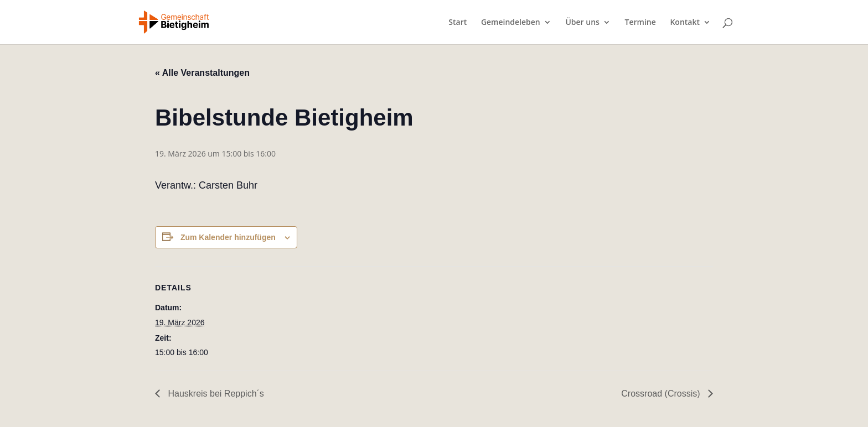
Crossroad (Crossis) (662, 394)
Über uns (582, 23)
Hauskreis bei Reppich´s (215, 394)
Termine (640, 23)
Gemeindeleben (511, 23)
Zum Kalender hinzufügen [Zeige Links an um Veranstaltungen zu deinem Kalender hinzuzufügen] (228, 237)
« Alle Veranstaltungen (202, 73)
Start (458, 23)
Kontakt (685, 23)
